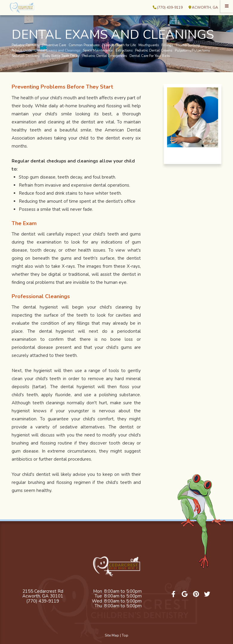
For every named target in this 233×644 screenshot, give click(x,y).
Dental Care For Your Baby (150, 56)
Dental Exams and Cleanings (57, 51)
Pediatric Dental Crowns (154, 51)
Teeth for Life (126, 45)
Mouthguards (149, 45)
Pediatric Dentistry (26, 45)
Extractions (124, 51)
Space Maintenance (98, 51)
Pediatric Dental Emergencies (105, 56)
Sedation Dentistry (26, 56)
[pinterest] (196, 595)
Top (125, 635)
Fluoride (108, 45)
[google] (185, 595)
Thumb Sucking (188, 45)
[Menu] (227, 6)
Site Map (112, 635)
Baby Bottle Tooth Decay (61, 56)
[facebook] (174, 595)
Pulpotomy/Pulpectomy (192, 51)
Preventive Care (54, 45)
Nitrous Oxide (22, 51)
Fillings (167, 45)
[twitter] (207, 595)
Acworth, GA (203, 7)
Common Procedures (84, 45)
